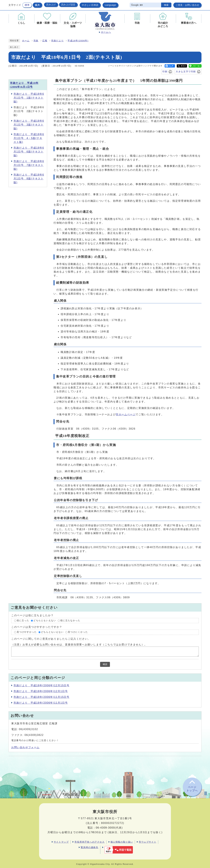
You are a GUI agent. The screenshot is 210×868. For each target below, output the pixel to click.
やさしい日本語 (90, 5)
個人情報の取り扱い (122, 842)
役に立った (23, 620)
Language (110, 5)
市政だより (57, 41)
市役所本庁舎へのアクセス (89, 842)
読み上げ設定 (68, 4)
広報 (45, 41)
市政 (36, 41)
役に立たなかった (70, 620)
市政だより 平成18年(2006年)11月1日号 (41, 703)
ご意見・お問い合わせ (187, 5)
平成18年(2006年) (78, 41)
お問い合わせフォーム (25, 747)
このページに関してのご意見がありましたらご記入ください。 (51, 639)
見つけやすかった (27, 632)
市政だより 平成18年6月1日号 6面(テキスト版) (29, 152)
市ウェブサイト (148, 842)
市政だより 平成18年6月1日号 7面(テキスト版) (29, 165)
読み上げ (51, 4)
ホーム (26, 41)
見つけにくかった (78, 632)
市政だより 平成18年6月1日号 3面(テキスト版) (29, 125)
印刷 (165, 72)
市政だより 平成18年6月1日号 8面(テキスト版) (29, 179)
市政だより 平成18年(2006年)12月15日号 (41, 685)
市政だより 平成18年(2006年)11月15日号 (41, 697)
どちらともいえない (45, 620)
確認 (105, 664)
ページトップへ (192, 789)
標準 (27, 5)
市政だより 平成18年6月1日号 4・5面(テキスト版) (29, 138)
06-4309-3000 (105, 828)
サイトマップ (61, 842)
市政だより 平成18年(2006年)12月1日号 (41, 691)
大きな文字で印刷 (186, 72)
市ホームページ (126, 414)
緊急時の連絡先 (89, 847)
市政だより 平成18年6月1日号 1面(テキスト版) (29, 98)
